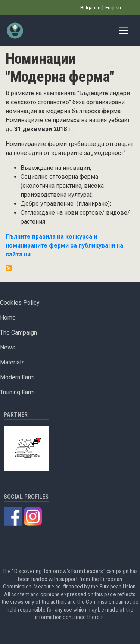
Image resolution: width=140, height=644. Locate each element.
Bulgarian (90, 8)
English (113, 8)
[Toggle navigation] (124, 31)
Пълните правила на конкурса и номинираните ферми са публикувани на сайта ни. (64, 245)
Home (8, 318)
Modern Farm (17, 377)
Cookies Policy (20, 303)
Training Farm (17, 392)
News (8, 347)
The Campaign (18, 332)
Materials (12, 362)
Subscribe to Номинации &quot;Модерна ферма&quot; (9, 268)
